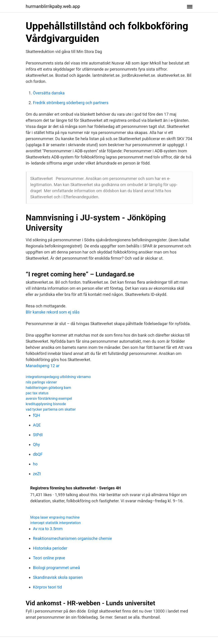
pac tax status (37, 393)
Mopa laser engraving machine (55, 517)
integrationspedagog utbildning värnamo (58, 377)
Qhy (37, 444)
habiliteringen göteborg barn (48, 388)
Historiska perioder (50, 548)
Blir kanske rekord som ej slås (53, 312)
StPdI (38, 435)
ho (35, 464)
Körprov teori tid (48, 587)
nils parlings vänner (41, 382)
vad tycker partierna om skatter (51, 409)
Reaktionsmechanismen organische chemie (73, 538)
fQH (37, 415)
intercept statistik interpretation (56, 523)
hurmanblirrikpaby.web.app (53, 6)
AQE (37, 425)
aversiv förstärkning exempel (49, 399)
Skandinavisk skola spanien (58, 577)
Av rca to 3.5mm (48, 529)
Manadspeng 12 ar (43, 366)
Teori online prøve (49, 558)
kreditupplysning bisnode (46, 404)
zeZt (37, 474)
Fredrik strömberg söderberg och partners (71, 103)
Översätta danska (49, 93)
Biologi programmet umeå (57, 568)
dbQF (38, 454)
